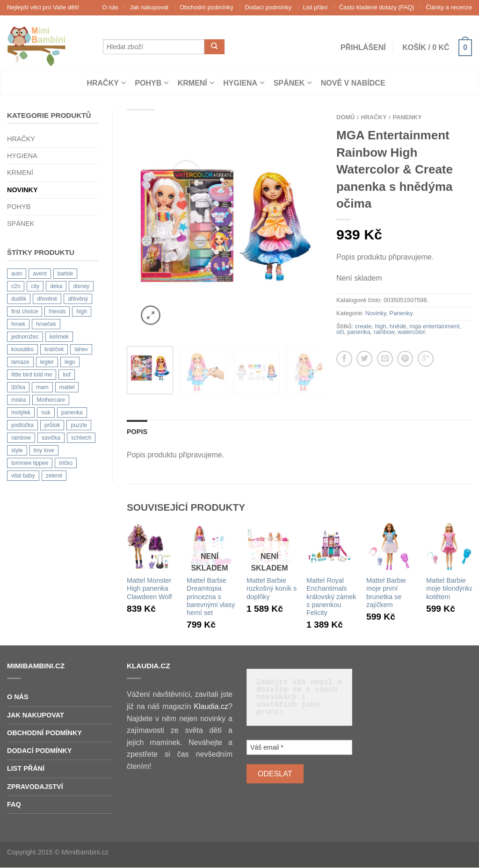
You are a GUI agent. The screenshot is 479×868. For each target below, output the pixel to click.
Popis (137, 432)
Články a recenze (449, 7)
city (35, 286)
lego (70, 362)
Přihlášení (363, 47)
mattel (67, 387)
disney (81, 286)
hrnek (18, 324)
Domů (345, 117)
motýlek (21, 412)
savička (51, 438)
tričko (66, 463)
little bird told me (32, 375)
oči (340, 332)
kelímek (59, 337)
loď (67, 375)
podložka (22, 425)
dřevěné (47, 299)
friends (57, 311)
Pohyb (148, 83)
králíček (54, 349)
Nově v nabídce (353, 83)
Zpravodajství (35, 787)
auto (17, 274)
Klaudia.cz (211, 706)
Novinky (22, 190)
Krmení (192, 83)
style (17, 450)
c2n (16, 286)
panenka (72, 412)
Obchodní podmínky (207, 7)
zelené (54, 476)
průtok (52, 425)
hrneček (46, 324)
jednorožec (25, 337)
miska (18, 400)
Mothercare (51, 400)
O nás (110, 7)
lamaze (20, 362)
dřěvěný (78, 299)
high (82, 311)
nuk (46, 412)
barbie (65, 274)
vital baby (23, 476)
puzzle (79, 425)
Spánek (289, 83)
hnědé (398, 326)
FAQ (14, 804)
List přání (316, 7)
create (363, 326)
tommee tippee (30, 463)
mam (42, 387)
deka (56, 286)
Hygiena (240, 83)
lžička (18, 387)
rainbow (21, 438)
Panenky (407, 117)
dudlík (19, 299)
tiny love (44, 450)
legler (47, 362)
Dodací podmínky (268, 7)
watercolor (411, 332)
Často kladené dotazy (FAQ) (377, 7)
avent (40, 274)
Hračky (102, 83)
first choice (25, 311)
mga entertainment (435, 326)
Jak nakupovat (149, 7)
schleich (81, 438)
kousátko (22, 349)
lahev (81, 349)
